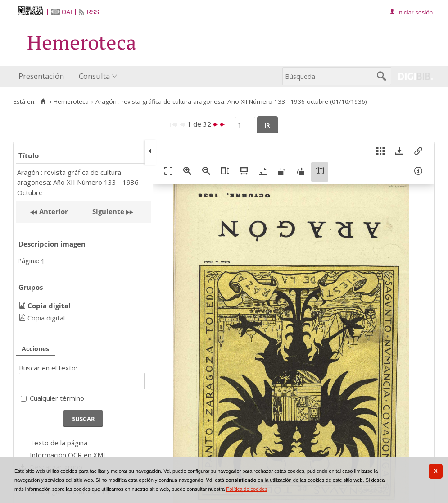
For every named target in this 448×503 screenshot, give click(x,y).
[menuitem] (43, 76)
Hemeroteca (71, 101)
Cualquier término (57, 398)
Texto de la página (59, 443)
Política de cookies (247, 489)
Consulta (94, 76)
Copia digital (46, 318)
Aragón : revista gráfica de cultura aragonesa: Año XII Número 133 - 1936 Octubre (78, 182)
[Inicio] (43, 101)
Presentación (41, 76)
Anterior (53, 211)
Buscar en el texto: (48, 368)
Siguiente (108, 211)
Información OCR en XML (68, 455)
